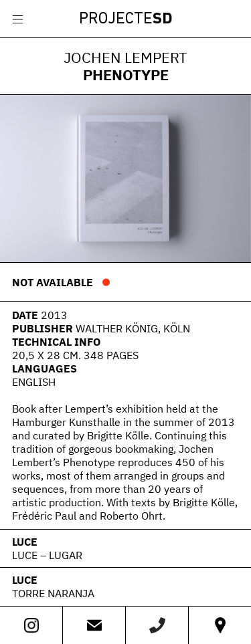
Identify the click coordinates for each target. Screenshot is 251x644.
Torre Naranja (53, 593)
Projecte (126, 19)
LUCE (25, 542)
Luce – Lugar (47, 555)
